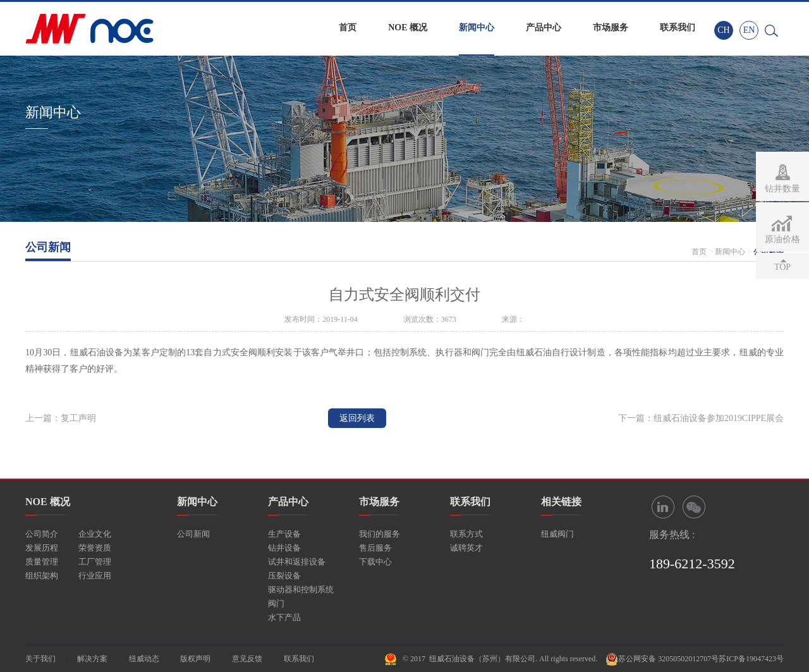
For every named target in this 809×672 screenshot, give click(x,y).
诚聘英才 (466, 548)
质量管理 (42, 562)
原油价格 (782, 239)
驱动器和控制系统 (301, 590)
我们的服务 (380, 534)
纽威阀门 (557, 534)
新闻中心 (477, 27)
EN (749, 30)
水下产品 (284, 617)
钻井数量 (782, 189)
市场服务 (611, 27)
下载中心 (375, 562)
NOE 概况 (408, 27)
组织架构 (42, 576)
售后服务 (375, 548)
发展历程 (42, 548)
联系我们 (678, 27)
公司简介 (42, 534)
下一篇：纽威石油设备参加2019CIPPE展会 (701, 418)
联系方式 (466, 534)
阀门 (276, 603)
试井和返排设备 (297, 562)
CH (723, 30)
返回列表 (357, 418)
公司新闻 (193, 534)
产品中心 (544, 27)
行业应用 (95, 576)
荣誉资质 (95, 548)
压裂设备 (284, 576)
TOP (782, 267)
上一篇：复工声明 (61, 418)
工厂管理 (95, 562)
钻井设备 (284, 548)
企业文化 (95, 534)
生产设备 (284, 534)
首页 (348, 27)
